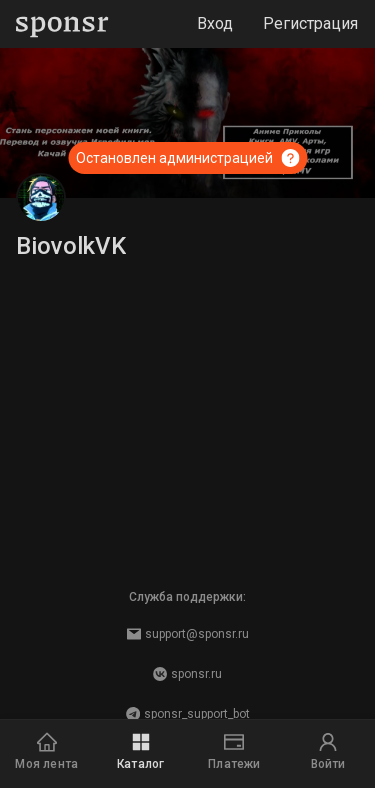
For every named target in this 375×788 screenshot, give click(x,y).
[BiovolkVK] (41, 198)
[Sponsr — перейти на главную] (62, 24)
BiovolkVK (71, 246)
